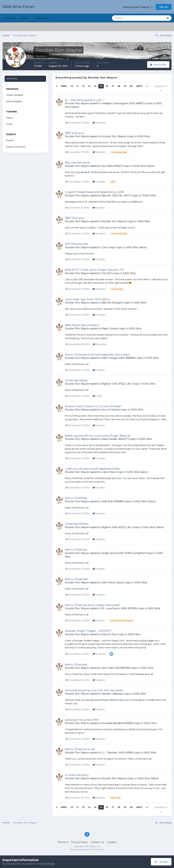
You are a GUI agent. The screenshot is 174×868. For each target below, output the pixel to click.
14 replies (99, 654)
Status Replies (14, 101)
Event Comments (16, 147)
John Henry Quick (112, 583)
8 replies (99, 208)
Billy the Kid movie (77, 163)
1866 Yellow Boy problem (82, 325)
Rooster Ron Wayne (77, 103)
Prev (64, 86)
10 (72, 86)
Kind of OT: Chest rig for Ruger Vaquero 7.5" (95, 270)
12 (83, 86)
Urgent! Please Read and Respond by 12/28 (94, 192)
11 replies (99, 425)
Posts (9, 124)
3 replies (99, 539)
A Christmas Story (77, 775)
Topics (10, 118)
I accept (161, 862)
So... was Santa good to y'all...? (85, 100)
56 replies (99, 152)
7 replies (99, 487)
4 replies (99, 595)
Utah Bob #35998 (112, 501)
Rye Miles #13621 (112, 166)
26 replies (99, 123)
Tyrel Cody (108, 247)
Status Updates (15, 95)
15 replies (99, 739)
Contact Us (97, 842)
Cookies (112, 842)
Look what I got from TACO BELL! (87, 299)
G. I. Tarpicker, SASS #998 (117, 753)
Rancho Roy (109, 634)
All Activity (12, 79)
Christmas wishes (76, 380)
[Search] (127, 18)
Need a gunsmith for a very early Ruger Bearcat (98, 436)
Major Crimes (109, 328)
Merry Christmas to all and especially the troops (97, 355)
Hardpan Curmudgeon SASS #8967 (123, 103)
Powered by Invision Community (87, 849)
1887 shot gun (75, 133)
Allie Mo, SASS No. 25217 (116, 196)
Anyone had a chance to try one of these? (93, 406)
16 (107, 86)
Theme (63, 842)
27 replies (99, 315)
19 (125, 86)
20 (131, 86)
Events (10, 140)
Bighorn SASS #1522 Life (116, 384)
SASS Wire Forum (19, 7)
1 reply (98, 396)
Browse (10, 18)
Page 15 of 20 (161, 88)
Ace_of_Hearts (110, 410)
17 (113, 86)
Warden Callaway (112, 694)
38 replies (100, 344)
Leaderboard (42, 18)
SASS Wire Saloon (144, 166)
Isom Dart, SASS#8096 (115, 668)
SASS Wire (144, 136)
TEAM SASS (149, 196)
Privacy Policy (79, 842)
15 (101, 86)
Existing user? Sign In (138, 7)
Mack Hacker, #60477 (115, 439)
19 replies (99, 289)
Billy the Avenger (112, 303)
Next (140, 86)
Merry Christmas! (76, 579)
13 (89, 86)
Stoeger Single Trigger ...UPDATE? (88, 631)
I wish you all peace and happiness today (92, 469)
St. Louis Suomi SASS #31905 (119, 608)
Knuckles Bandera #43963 (117, 723)
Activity (24, 18)
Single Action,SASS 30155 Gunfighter (123, 553)
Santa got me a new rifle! (82, 720)
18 (119, 86)
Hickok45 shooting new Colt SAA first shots (94, 690)
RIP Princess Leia (76, 244)
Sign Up (164, 7)
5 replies (99, 709)
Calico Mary (108, 472)
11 (78, 86)
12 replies (99, 259)
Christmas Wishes (77, 524)
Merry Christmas (76, 498)
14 (95, 86)
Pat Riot (107, 273)
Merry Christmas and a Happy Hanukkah (92, 605)
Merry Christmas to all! (80, 749)
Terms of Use (47, 864)
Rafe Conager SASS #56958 (118, 358)
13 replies (99, 182)
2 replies (99, 370)
